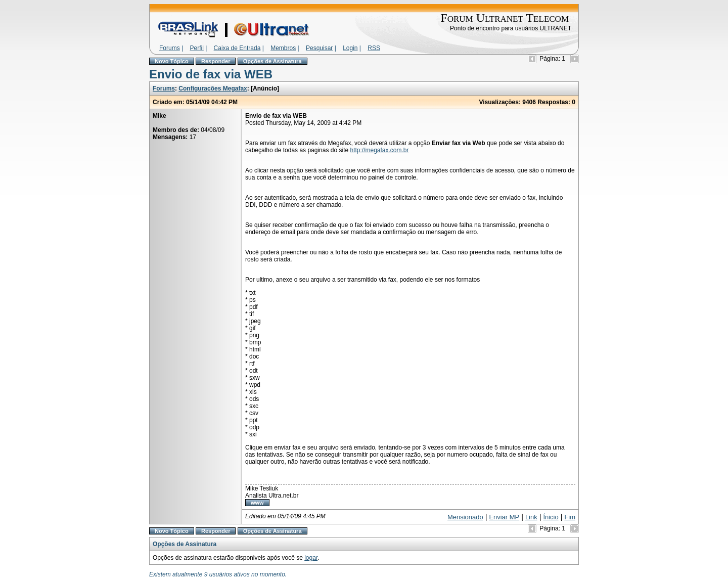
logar (311, 558)
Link (531, 517)
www (257, 503)
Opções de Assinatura (272, 61)
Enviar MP (504, 517)
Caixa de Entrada (237, 48)
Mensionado (465, 517)
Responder (216, 61)
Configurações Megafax (213, 88)
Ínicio (551, 517)
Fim (570, 517)
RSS (374, 48)
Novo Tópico (172, 61)
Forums (170, 48)
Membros (283, 48)
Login (350, 48)
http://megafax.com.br (379, 150)
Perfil (196, 48)
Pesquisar (319, 48)
